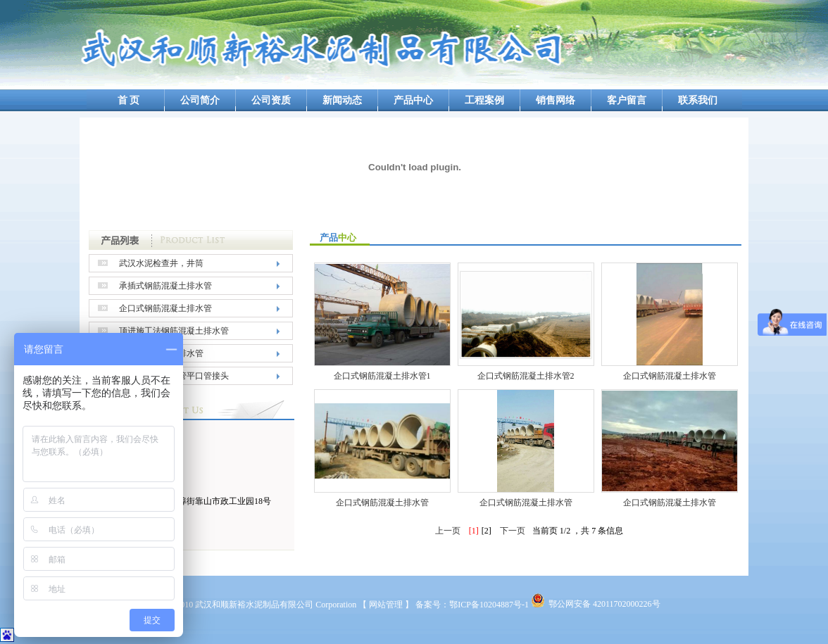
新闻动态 (342, 100)
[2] (487, 531)
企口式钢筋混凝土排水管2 (526, 376)
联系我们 (698, 100)
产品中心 (413, 100)
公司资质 (271, 100)
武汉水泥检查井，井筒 (161, 263)
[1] (474, 531)
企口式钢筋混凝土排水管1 (382, 376)
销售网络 (556, 100)
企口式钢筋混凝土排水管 (165, 308)
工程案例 (484, 100)
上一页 (448, 531)
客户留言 (627, 100)
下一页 (513, 531)
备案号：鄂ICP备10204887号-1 (472, 605)
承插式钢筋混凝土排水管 (165, 286)
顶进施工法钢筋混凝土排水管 (174, 331)
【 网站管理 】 (386, 605)
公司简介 (200, 100)
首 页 (129, 100)
